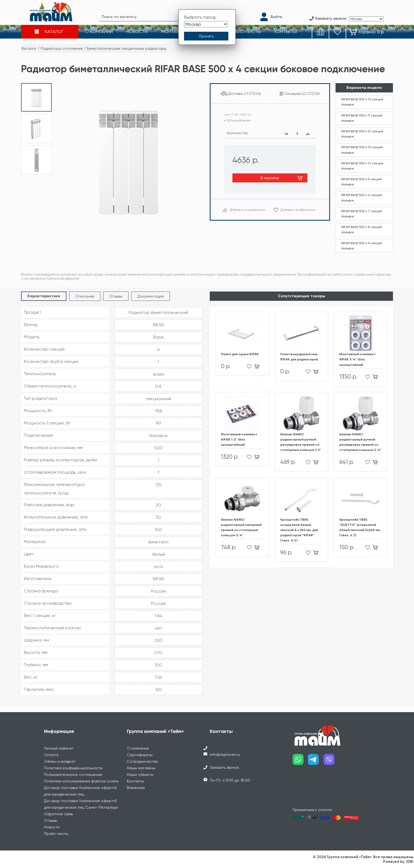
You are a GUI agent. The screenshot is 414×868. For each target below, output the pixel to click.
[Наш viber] (331, 761)
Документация (151, 296)
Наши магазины (141, 768)
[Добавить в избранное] (248, 366)
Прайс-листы (56, 834)
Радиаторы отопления (62, 48)
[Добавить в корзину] (259, 366)
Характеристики (44, 296)
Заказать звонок (225, 767)
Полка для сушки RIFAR (240, 354)
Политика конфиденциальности (73, 768)
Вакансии (136, 788)
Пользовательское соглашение (73, 774)
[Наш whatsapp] (300, 761)
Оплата (51, 755)
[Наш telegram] (316, 761)
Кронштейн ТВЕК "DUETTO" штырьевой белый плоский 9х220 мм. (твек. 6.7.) (360, 528)
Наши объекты (140, 774)
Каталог (29, 48)
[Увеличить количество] (308, 134)
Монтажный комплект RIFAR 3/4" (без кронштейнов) (358, 359)
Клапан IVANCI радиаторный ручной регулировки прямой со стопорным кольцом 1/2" (301, 442)
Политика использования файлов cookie (81, 781)
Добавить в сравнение (247, 210)
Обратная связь (59, 814)
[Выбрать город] (206, 24)
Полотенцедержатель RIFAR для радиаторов (299, 357)
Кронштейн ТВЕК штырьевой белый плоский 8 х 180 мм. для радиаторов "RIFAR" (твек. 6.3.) (299, 530)
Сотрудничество (143, 761)
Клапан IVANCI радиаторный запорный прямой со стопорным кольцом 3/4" (241, 528)
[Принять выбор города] (206, 36)
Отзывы (116, 296)
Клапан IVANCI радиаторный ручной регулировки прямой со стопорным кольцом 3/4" (360, 442)
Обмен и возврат (60, 761)
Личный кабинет (59, 748)
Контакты (135, 781)
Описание (85, 296)
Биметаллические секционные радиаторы (126, 48)
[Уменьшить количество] (286, 134)
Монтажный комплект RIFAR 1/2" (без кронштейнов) (239, 439)
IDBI (410, 862)
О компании (138, 748)
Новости (52, 827)
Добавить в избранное (298, 210)
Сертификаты (140, 755)
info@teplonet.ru (225, 755)
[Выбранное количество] (297, 134)
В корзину (270, 178)
